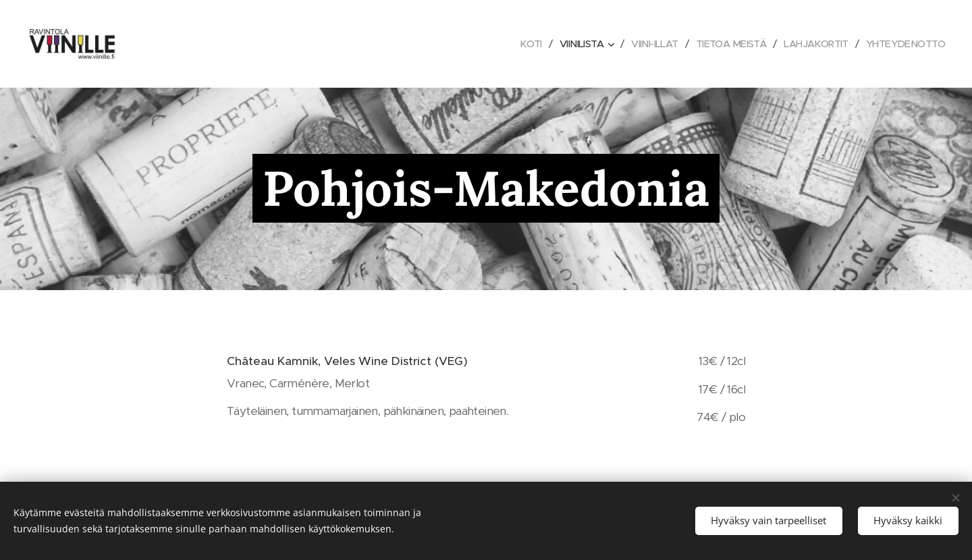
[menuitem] (512, 44)
